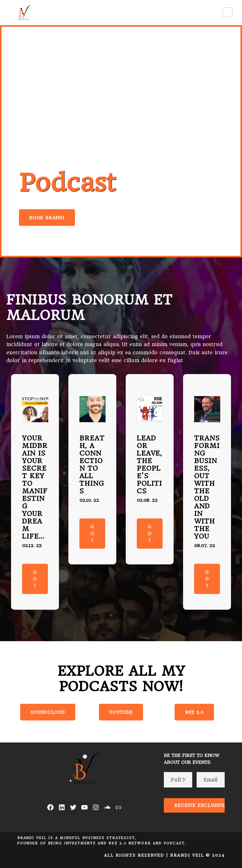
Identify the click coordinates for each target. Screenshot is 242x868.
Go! (35, 579)
